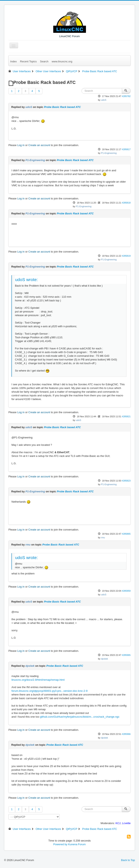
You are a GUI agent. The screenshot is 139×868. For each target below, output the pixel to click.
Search (44, 61)
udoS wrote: (27, 280)
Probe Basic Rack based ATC (62, 107)
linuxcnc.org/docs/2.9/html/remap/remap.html (38, 680)
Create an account (39, 145)
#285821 (126, 416)
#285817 (126, 149)
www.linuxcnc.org (62, 61)
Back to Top (128, 860)
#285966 (126, 734)
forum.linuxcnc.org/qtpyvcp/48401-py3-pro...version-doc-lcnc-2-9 (49, 691)
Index (14, 61)
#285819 (126, 256)
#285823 (126, 481)
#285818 (126, 203)
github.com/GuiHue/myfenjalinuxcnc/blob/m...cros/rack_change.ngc (80, 717)
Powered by (60, 844)
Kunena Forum (77, 844)
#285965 (126, 655)
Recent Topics (28, 61)
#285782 (126, 96)
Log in (21, 145)
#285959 (126, 591)
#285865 (126, 534)
